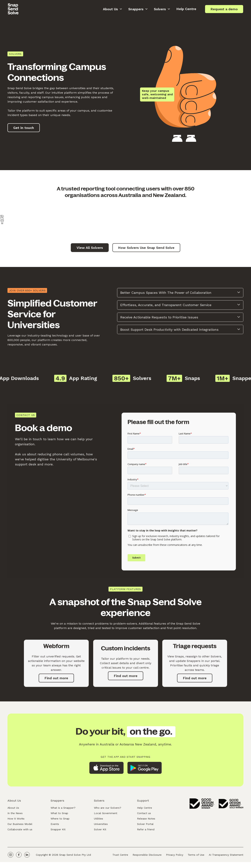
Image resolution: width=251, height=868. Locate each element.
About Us (13, 810)
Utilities (99, 821)
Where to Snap (60, 821)
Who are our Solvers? (108, 810)
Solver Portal (145, 826)
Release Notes (146, 821)
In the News (15, 815)
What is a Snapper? (63, 810)
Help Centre (186, 9)
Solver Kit (100, 831)
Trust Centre (120, 857)
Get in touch (24, 128)
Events (55, 826)
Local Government (106, 815)
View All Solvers (90, 250)
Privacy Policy (175, 857)
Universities (101, 826)
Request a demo (224, 9)
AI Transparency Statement (226, 857)
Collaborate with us (20, 831)
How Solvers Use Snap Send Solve (146, 250)
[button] (113, 9)
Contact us (144, 815)
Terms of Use (196, 857)
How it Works (16, 821)
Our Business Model (20, 826)
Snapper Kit (58, 831)
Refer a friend (146, 831)
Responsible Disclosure (147, 857)
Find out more (56, 684)
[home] (13, 9)
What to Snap (60, 815)
